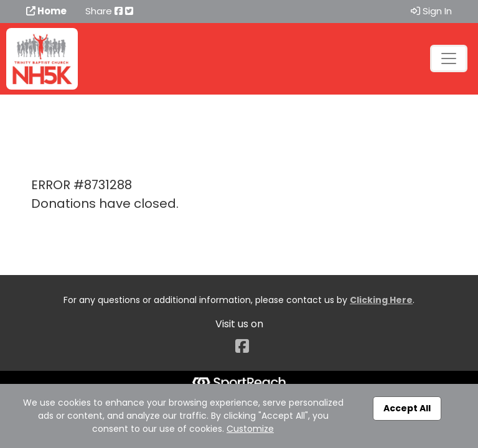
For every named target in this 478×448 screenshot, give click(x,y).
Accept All (407, 408)
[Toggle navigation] (449, 58)
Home (46, 11)
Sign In (431, 11)
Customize (250, 429)
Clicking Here (381, 300)
